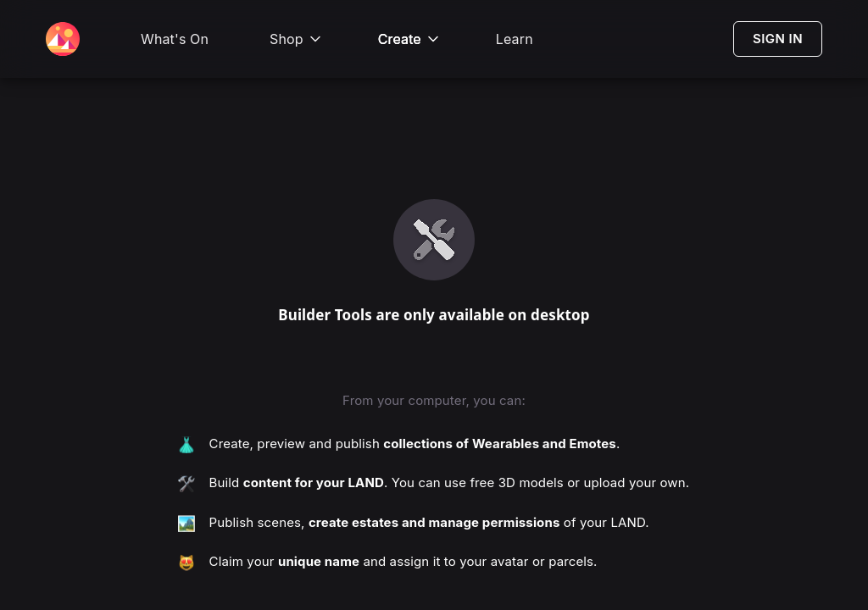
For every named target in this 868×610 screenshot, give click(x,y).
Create (410, 39)
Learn (515, 39)
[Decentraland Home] (63, 39)
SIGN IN (778, 39)
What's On (175, 39)
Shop (297, 39)
